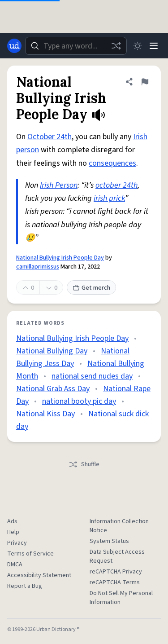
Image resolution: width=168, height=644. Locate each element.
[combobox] (76, 46)
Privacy (17, 543)
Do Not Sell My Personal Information (121, 598)
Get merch (91, 288)
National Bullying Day (52, 351)
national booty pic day (79, 401)
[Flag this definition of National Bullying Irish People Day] (145, 82)
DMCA (15, 565)
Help (13, 532)
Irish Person (59, 185)
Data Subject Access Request (117, 556)
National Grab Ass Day (53, 389)
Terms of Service (30, 554)
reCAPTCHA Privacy (116, 572)
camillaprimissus (38, 267)
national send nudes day (92, 376)
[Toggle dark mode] (138, 46)
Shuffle (84, 464)
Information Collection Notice (119, 526)
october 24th (116, 185)
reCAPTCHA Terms (115, 582)
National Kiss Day (45, 414)
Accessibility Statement (39, 575)
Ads (12, 521)
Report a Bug (25, 586)
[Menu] (154, 46)
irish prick (109, 198)
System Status (109, 541)
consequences (112, 163)
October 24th (50, 137)
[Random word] (116, 46)
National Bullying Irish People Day (60, 258)
